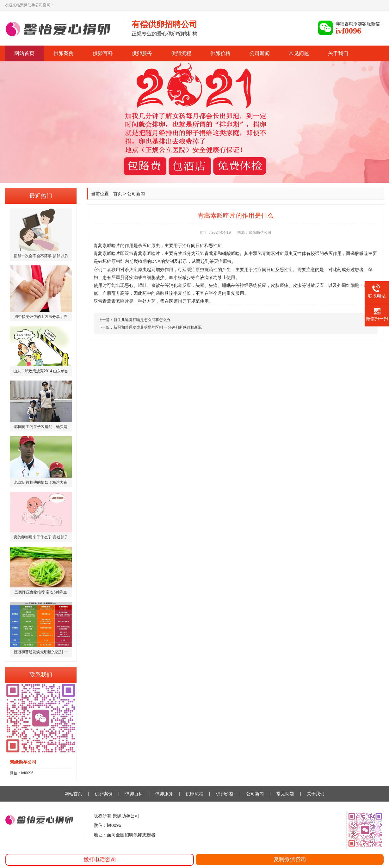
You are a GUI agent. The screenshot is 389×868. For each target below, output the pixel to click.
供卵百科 (103, 53)
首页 (118, 194)
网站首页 (24, 53)
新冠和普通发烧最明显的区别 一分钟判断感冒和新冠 (158, 327)
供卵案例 (64, 53)
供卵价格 (220, 53)
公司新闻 (260, 53)
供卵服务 (142, 53)
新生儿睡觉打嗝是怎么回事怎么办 (142, 320)
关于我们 (338, 53)
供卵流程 (181, 53)
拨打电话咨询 (100, 860)
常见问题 (299, 53)
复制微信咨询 (290, 859)
